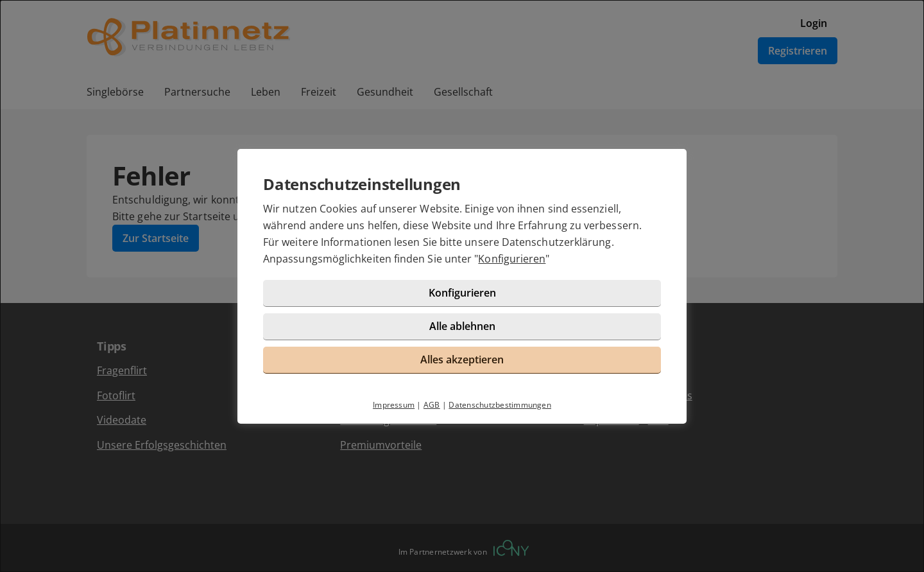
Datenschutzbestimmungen (500, 405)
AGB (432, 405)
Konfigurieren (512, 259)
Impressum (394, 405)
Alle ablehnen (462, 326)
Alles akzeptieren (462, 360)
